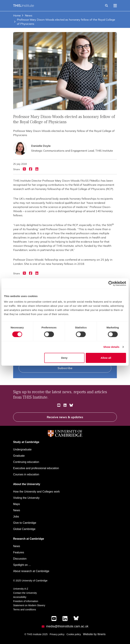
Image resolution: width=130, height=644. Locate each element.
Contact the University (25, 593)
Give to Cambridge (25, 523)
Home (17, 15)
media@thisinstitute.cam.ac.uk (67, 626)
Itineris (101, 634)
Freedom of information (26, 601)
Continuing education (26, 462)
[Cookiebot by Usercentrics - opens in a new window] (111, 284)
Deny (64, 358)
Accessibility (20, 597)
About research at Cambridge (31, 571)
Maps (17, 504)
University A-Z (21, 589)
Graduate (19, 456)
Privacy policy (57, 634)
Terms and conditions (25, 610)
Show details (111, 347)
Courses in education (26, 474)
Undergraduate (22, 449)
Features (19, 552)
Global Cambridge (24, 529)
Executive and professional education (36, 468)
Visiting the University (26, 498)
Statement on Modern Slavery (29, 605)
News (27, 15)
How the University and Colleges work (36, 492)
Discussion (20, 559)
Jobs (16, 517)
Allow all (106, 358)
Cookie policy (74, 634)
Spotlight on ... (22, 565)
